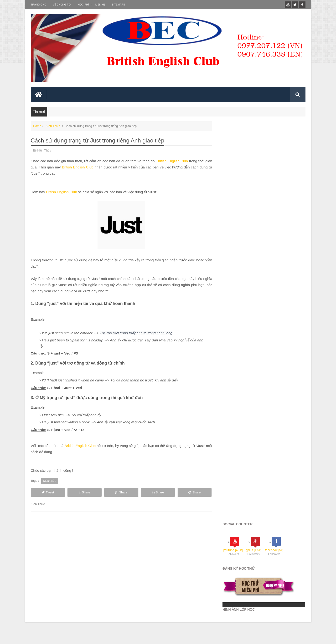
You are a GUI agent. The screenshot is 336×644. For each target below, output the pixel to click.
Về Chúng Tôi (62, 5)
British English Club (170, 161)
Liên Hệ (100, 5)
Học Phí (83, 5)
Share (86, 487)
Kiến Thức (53, 126)
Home (37, 126)
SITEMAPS (118, 5)
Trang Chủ (39, 5)
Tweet (48, 487)
